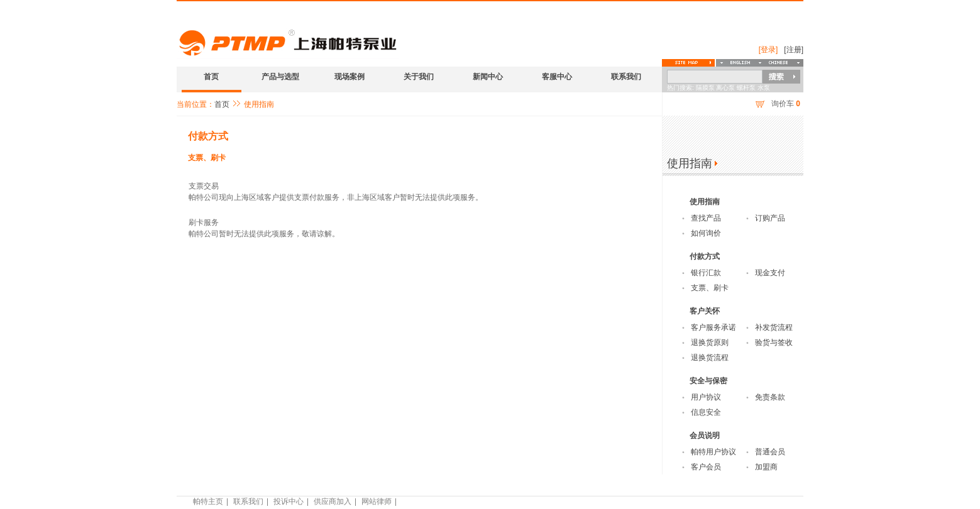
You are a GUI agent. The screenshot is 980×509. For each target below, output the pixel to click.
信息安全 (706, 412)
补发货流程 (774, 327)
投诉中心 (289, 501)
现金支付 (770, 273)
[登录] (768, 50)
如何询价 (706, 233)
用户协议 (706, 397)
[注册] (794, 50)
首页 (211, 77)
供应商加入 (333, 501)
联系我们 (626, 77)
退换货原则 (710, 342)
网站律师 (377, 501)
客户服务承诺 (713, 327)
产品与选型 (280, 77)
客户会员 (706, 467)
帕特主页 (208, 501)
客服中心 (557, 77)
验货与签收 (774, 342)
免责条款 (770, 397)
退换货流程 (710, 358)
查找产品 (706, 218)
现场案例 (350, 77)
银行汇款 (706, 273)
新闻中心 (488, 77)
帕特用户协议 (713, 452)
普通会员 (770, 452)
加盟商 (766, 467)
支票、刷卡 (207, 158)
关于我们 (419, 77)
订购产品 (770, 218)
